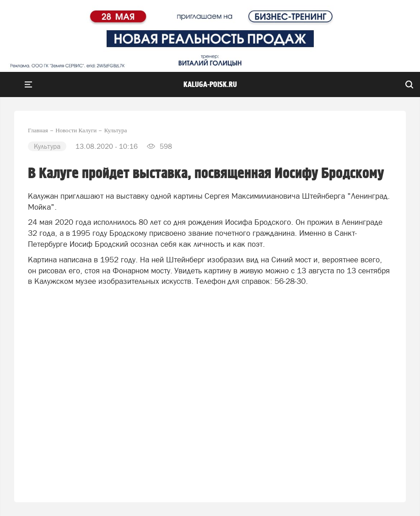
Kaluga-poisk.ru (210, 85)
